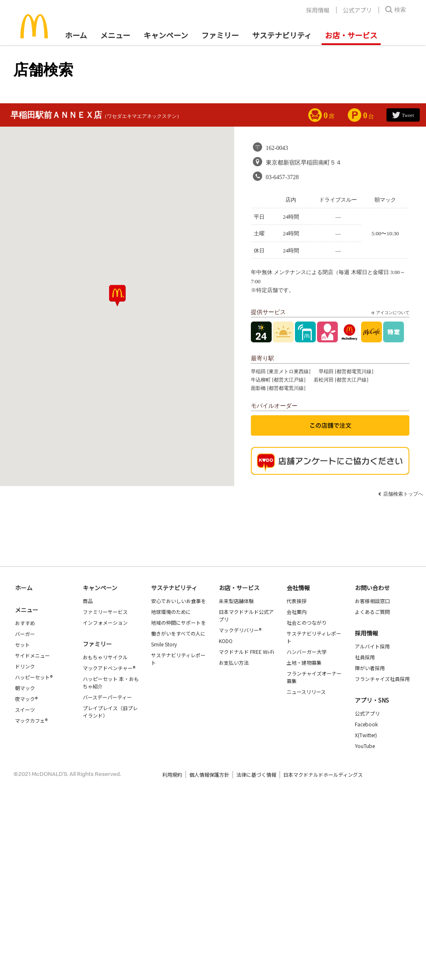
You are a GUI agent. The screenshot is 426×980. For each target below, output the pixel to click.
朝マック (25, 688)
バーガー (25, 634)
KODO (226, 641)
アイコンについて (389, 313)
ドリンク (25, 666)
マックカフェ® (31, 720)
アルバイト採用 (372, 646)
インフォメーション (105, 622)
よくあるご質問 (372, 612)
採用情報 (318, 10)
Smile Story (164, 644)
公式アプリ (357, 10)
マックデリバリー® (240, 630)
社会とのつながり (307, 622)
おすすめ (25, 623)
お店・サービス (351, 35)
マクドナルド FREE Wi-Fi (246, 652)
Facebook (366, 724)
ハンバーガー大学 (307, 652)
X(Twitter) (366, 735)
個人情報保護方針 (209, 774)
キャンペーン (166, 35)
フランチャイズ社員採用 (382, 679)
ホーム (76, 35)
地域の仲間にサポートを (178, 622)
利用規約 (172, 774)
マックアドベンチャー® (109, 668)
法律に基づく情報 (256, 774)
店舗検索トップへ (403, 494)
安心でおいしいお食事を (178, 601)
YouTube (365, 746)
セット (22, 645)
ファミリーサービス (105, 612)
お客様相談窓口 (372, 601)
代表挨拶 (297, 601)
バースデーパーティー (107, 697)
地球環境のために (171, 612)
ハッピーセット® (34, 677)
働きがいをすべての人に (178, 633)
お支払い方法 (234, 662)
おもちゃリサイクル (105, 657)
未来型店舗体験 (236, 601)
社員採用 (365, 657)
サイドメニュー (32, 655)
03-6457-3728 (282, 177)
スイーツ (25, 709)
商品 (88, 601)
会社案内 (297, 612)
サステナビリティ (282, 35)
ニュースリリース (306, 692)
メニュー (27, 610)
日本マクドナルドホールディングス (323, 774)
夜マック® (26, 699)
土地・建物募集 (304, 662)
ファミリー (220, 35)
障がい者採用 (370, 668)
